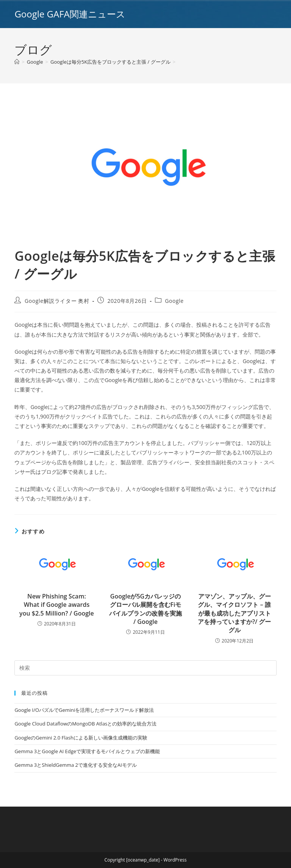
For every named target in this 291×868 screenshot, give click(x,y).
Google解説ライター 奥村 (57, 301)
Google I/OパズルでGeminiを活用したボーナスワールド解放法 (84, 710)
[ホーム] (17, 62)
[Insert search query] (145, 668)
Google (174, 301)
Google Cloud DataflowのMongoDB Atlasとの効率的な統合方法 (85, 724)
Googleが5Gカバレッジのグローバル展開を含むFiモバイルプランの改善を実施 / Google (145, 609)
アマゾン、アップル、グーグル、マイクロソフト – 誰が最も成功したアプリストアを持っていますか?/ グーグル (235, 613)
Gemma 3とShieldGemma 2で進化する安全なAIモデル (75, 765)
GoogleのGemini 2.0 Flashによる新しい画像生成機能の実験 (81, 738)
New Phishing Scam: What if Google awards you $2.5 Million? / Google (57, 605)
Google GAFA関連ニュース (70, 14)
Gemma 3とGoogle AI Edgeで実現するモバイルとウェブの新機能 (87, 751)
